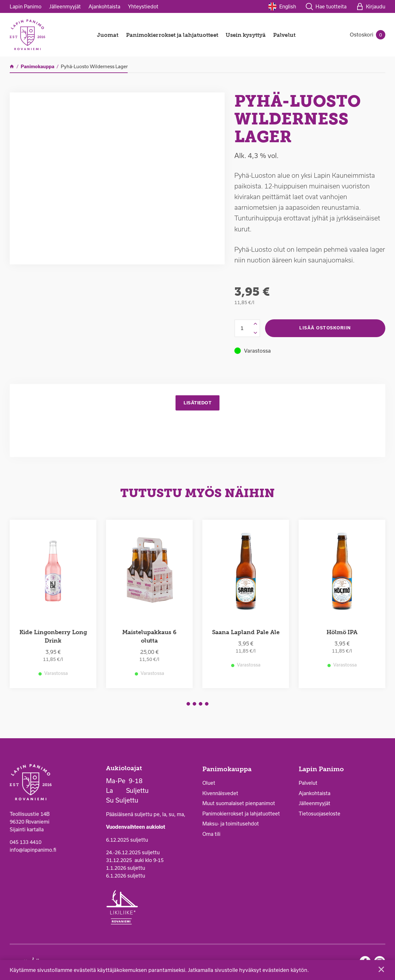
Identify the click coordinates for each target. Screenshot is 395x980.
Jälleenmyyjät (65, 6)
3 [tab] (201, 705)
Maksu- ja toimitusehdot (231, 825)
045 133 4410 (26, 843)
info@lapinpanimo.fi (33, 851)
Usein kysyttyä (246, 35)
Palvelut (284, 35)
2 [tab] (194, 705)
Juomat (108, 35)
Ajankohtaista (104, 6)
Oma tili (211, 835)
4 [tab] (207, 705)
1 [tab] (188, 705)
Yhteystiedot (143, 6)
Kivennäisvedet (220, 794)
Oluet (209, 784)
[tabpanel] (53, 605)
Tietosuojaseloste (320, 815)
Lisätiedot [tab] (197, 403)
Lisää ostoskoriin (325, 328)
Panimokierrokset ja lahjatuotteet (172, 35)
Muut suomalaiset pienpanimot (239, 804)
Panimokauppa (227, 770)
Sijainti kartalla (27, 831)
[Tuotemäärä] (247, 328)
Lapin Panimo (26, 6)
